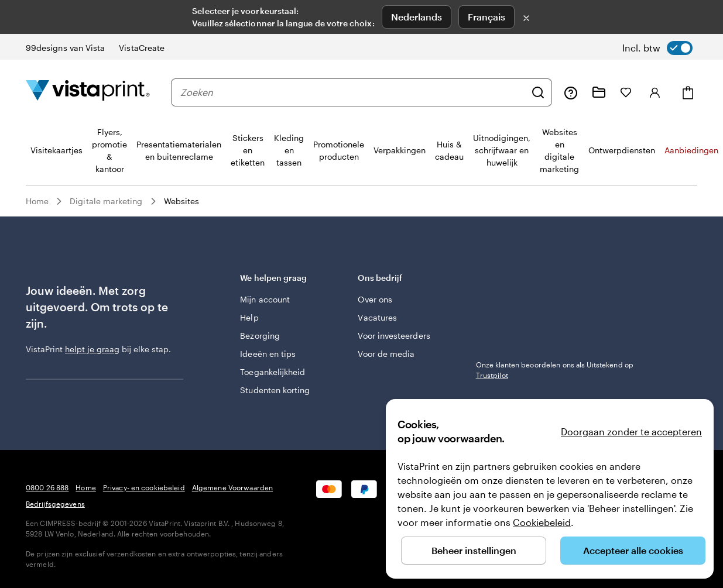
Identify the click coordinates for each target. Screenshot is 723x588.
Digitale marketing (106, 201)
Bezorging (260, 336)
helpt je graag (92, 349)
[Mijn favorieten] (626, 92)
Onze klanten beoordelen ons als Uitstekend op (555, 370)
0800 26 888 (47, 487)
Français (486, 17)
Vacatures (377, 317)
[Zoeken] (538, 92)
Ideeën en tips (268, 354)
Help (249, 317)
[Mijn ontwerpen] (599, 92)
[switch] (657, 48)
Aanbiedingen (691, 150)
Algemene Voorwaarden (232, 487)
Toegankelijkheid (273, 372)
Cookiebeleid (542, 522)
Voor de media (386, 354)
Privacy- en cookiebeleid (144, 487)
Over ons (375, 299)
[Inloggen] (655, 92)
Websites (182, 201)
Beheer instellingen (474, 550)
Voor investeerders (394, 336)
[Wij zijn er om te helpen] (571, 92)
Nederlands (417, 17)
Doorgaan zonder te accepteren (631, 431)
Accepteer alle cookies (633, 550)
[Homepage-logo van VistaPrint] (88, 92)
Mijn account (265, 299)
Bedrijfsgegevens (55, 504)
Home (37, 201)
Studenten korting (275, 390)
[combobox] (353, 92)
